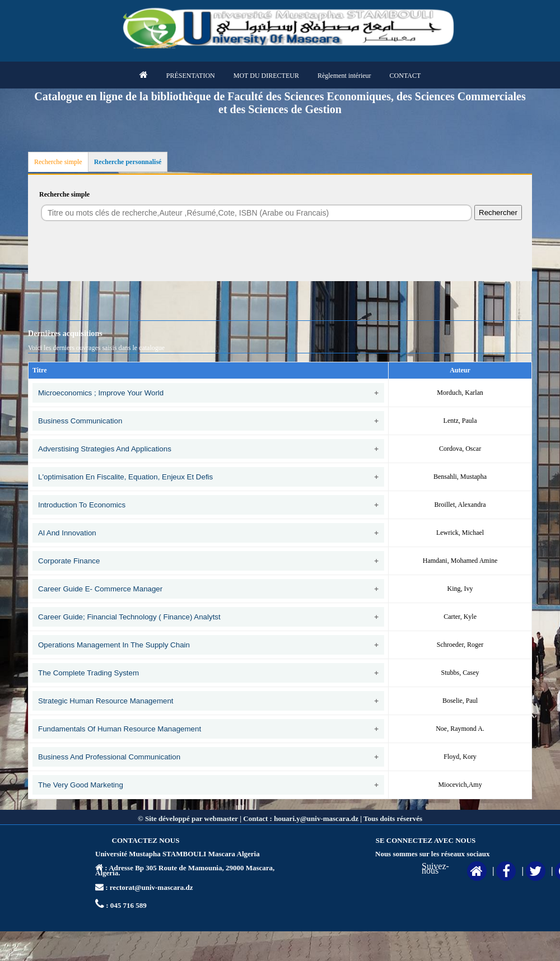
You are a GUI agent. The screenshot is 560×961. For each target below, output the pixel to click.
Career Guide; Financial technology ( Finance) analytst (129, 617)
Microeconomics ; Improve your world (101, 393)
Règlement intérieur (344, 76)
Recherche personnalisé (128, 162)
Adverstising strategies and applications (105, 449)
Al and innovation (67, 533)
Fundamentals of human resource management (120, 729)
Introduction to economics (82, 505)
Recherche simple (58, 162)
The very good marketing (81, 785)
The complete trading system (88, 673)
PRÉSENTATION (191, 76)
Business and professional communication (109, 757)
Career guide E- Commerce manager (100, 589)
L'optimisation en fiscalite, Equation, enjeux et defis (125, 477)
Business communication (80, 421)
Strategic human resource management (106, 701)
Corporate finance (69, 561)
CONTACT (405, 76)
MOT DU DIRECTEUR (266, 76)
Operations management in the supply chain (114, 645)
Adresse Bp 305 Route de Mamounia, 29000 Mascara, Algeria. (185, 870)
